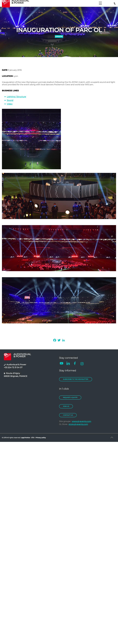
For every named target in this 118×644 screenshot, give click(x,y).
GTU (33, 438)
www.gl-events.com (81, 421)
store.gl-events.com (78, 424)
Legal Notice (25, 438)
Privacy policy (41, 438)
